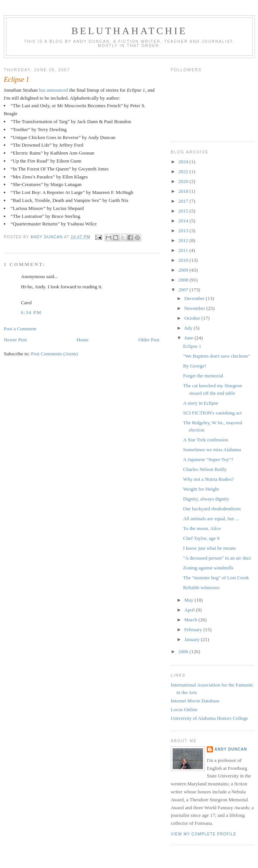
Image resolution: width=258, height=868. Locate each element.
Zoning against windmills (208, 568)
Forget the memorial (203, 376)
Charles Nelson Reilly (205, 469)
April (190, 610)
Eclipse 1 (192, 346)
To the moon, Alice (202, 528)
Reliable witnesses (201, 587)
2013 (184, 231)
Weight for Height (201, 489)
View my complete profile (204, 834)
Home (83, 340)
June (190, 338)
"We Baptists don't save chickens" (216, 356)
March (191, 620)
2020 (184, 181)
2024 (184, 162)
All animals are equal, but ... (211, 518)
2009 (184, 270)
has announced (53, 90)
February (194, 629)
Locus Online (184, 709)
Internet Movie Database (195, 701)
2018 (184, 191)
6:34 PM (31, 312)
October (193, 318)
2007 (184, 290)
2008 (184, 280)
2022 (184, 171)
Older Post (149, 340)
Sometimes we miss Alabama (212, 450)
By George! (194, 366)
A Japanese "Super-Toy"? (208, 459)
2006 (184, 651)
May (190, 600)
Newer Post (15, 340)
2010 (184, 260)
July (189, 328)
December (195, 298)
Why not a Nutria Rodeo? (208, 479)
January (193, 639)
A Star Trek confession (205, 440)
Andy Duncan (231, 749)
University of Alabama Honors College (209, 718)
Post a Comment (20, 329)
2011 (184, 250)
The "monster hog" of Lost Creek (216, 578)
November (195, 308)
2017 (184, 201)
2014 (184, 221)
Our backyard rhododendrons (212, 509)
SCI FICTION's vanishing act (212, 413)
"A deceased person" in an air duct (217, 558)
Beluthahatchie (129, 31)
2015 (184, 211)
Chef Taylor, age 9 (201, 538)
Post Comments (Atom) (55, 354)
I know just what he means (209, 548)
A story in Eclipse (201, 403)
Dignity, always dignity (206, 499)
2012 (184, 240)
